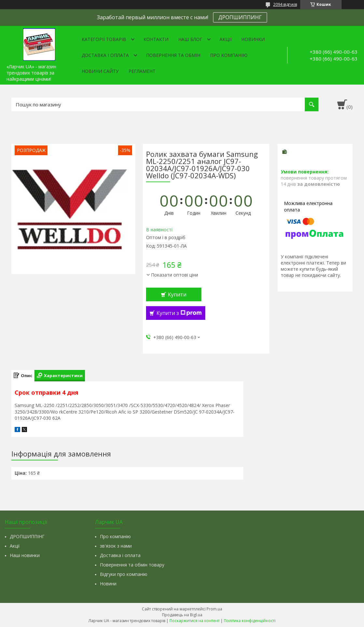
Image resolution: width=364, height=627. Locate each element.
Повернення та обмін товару (132, 565)
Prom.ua (214, 609)
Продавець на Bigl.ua (182, 615)
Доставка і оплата (105, 55)
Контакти (156, 39)
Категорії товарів (104, 39)
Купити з (179, 313)
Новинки (253, 39)
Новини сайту (100, 71)
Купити (177, 294)
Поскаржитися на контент (195, 621)
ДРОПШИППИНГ (240, 17)
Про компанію (229, 55)
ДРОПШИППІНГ (27, 536)
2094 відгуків (285, 4)
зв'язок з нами (116, 546)
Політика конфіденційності (250, 621)
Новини (108, 584)
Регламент (142, 71)
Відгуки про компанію (124, 574)
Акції (226, 39)
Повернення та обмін (173, 55)
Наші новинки (25, 555)
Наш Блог (190, 39)
